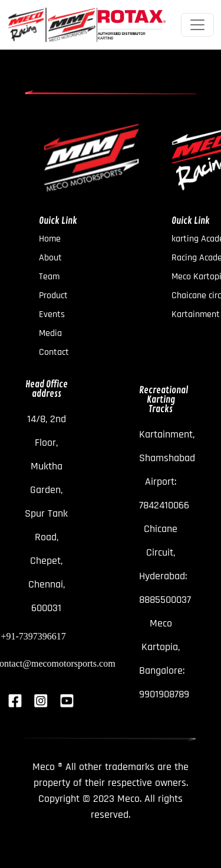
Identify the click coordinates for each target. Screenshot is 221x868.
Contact (54, 353)
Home (50, 239)
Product (53, 296)
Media (50, 334)
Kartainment (196, 315)
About (50, 258)
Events (52, 315)
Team (49, 277)
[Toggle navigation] (197, 25)
